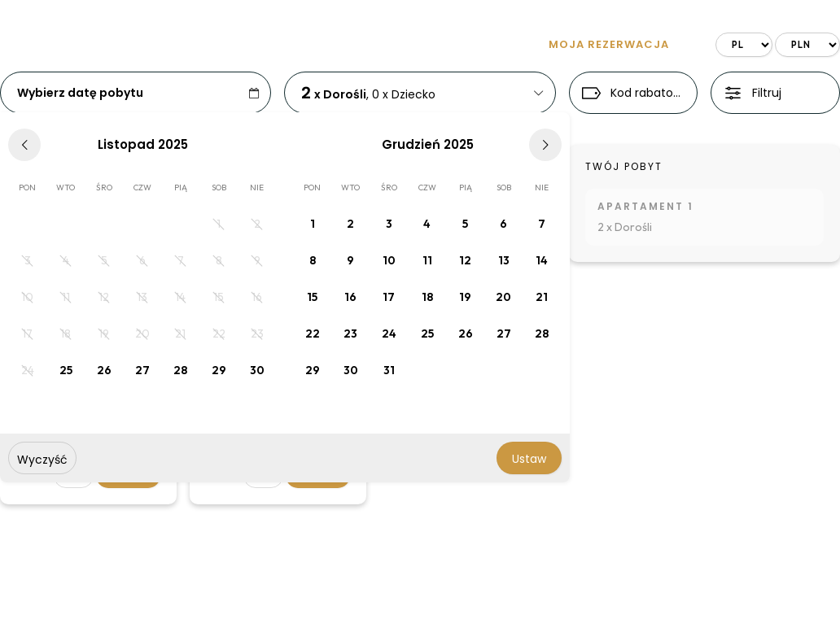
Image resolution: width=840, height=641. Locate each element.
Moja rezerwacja (609, 44)
